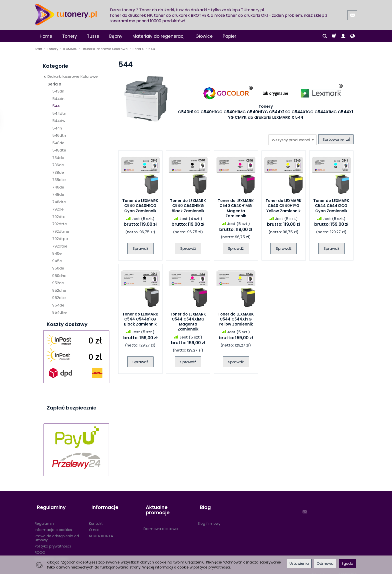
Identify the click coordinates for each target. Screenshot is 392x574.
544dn (58, 99)
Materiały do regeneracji (159, 36)
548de (58, 143)
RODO (40, 547)
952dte (59, 298)
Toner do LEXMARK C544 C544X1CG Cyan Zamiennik (331, 207)
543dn (58, 91)
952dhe (59, 290)
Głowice (204, 36)
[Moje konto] (343, 36)
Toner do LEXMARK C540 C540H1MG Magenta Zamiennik (236, 209)
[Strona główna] (66, 14)
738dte (59, 180)
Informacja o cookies (53, 524)
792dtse (60, 246)
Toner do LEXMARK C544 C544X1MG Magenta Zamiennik (188, 323)
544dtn (59, 113)
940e (57, 253)
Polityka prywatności (53, 540)
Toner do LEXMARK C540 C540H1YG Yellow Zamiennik (283, 207)
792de (58, 209)
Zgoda (347, 563)
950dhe (59, 276)
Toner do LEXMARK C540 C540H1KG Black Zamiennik (188, 207)
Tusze (93, 36)
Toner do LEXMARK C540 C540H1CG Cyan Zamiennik (140, 207)
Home (46, 36)
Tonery (70, 36)
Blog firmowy (209, 518)
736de (58, 165)
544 (56, 106)
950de (58, 268)
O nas (94, 524)
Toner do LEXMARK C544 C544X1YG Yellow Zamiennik (236, 320)
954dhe (59, 312)
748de (58, 194)
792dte (59, 217)
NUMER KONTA (101, 530)
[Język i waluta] (352, 36)
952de (58, 283)
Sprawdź (140, 250)
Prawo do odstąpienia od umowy (57, 532)
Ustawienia (299, 563)
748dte (59, 202)
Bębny (116, 36)
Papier (229, 36)
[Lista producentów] (290, 140)
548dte (59, 150)
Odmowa (325, 563)
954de (58, 305)
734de (58, 158)
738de (58, 172)
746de (58, 187)
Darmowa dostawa (161, 518)
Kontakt (96, 518)
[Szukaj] (325, 36)
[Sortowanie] (335, 140)
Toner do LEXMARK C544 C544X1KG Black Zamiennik (140, 320)
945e (57, 261)
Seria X (54, 84)
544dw (59, 121)
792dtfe (60, 224)
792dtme (61, 231)
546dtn (59, 135)
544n (57, 128)
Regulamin (44, 518)
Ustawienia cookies (51, 553)
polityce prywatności (212, 567)
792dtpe (60, 239)
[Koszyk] (334, 36)
